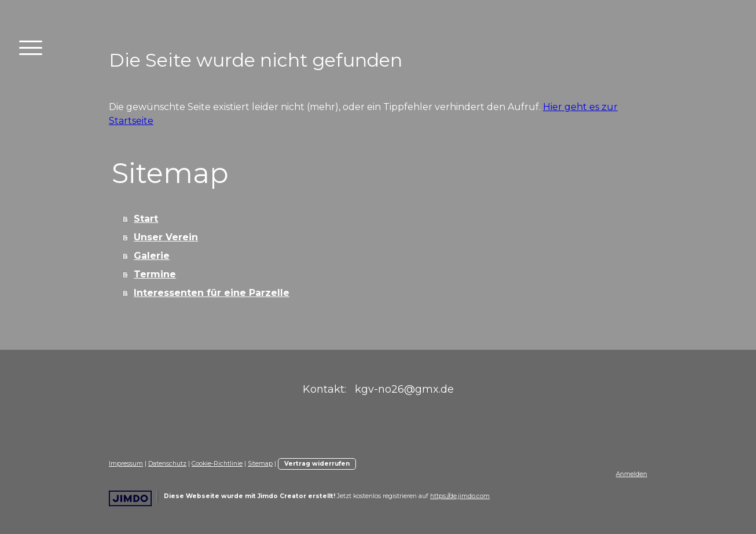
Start (146, 219)
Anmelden (632, 474)
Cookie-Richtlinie (217, 464)
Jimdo (130, 498)
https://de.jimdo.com (460, 496)
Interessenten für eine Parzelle (212, 293)
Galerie (152, 256)
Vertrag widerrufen (317, 464)
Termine (155, 274)
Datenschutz (167, 464)
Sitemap (260, 464)
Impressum (126, 464)
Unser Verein (166, 237)
